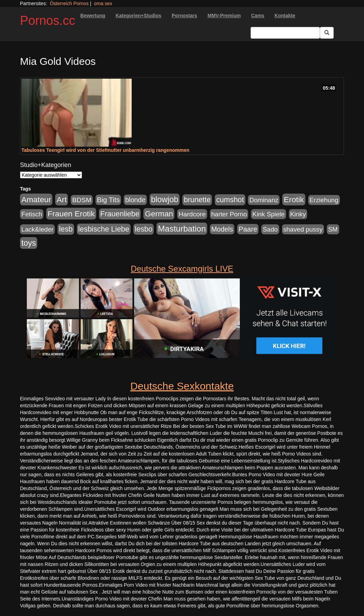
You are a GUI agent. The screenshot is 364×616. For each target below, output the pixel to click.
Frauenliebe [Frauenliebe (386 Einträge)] (120, 214)
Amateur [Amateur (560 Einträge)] (36, 199)
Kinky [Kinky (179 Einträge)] (298, 214)
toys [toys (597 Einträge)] (29, 243)
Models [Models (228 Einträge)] (222, 229)
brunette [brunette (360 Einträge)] (197, 200)
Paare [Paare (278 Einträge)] (248, 229)
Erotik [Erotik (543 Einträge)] (294, 199)
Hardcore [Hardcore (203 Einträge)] (192, 214)
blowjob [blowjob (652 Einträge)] (165, 199)
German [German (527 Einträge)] (159, 214)
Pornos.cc (48, 21)
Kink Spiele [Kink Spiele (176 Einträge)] (268, 214)
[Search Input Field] (285, 33)
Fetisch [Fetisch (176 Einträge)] (32, 214)
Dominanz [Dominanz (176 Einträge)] (264, 200)
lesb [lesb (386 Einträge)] (66, 229)
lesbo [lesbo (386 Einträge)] (144, 229)
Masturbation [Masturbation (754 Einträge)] (182, 229)
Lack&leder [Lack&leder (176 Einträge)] (37, 229)
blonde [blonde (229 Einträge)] (135, 200)
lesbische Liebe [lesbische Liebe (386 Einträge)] (104, 229)
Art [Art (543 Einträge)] (62, 199)
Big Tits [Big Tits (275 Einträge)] (108, 200)
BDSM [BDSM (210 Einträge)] (82, 200)
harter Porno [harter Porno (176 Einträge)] (229, 214)
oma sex (103, 3)
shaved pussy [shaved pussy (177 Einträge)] (303, 229)
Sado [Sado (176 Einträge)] (270, 229)
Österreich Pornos (69, 3)
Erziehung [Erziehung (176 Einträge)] (324, 200)
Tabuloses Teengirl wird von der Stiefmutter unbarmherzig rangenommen (105, 150)
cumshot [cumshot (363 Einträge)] (230, 200)
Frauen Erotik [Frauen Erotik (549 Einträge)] (71, 214)
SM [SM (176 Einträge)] (333, 229)
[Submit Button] (327, 33)
